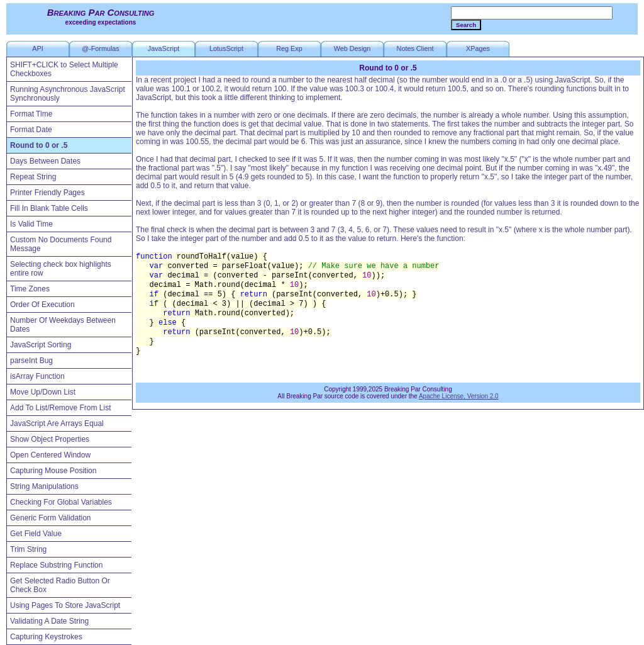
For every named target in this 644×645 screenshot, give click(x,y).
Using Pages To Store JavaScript (65, 605)
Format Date (31, 130)
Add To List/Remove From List (61, 408)
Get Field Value (36, 534)
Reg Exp (289, 48)
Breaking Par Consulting (101, 12)
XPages (478, 48)
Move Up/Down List (43, 392)
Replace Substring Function (56, 565)
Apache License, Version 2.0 (459, 396)
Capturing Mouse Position (53, 471)
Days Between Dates (45, 161)
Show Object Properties (50, 439)
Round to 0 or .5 (39, 145)
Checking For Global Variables (61, 502)
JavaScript (164, 48)
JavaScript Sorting (41, 345)
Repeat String (33, 177)
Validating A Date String (49, 621)
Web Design (353, 48)
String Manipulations (44, 486)
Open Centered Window (50, 455)
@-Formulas (101, 48)
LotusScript (226, 48)
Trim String (28, 549)
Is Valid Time (31, 224)
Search (466, 25)
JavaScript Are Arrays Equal (57, 423)
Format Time (31, 114)
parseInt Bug (31, 361)
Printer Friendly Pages (47, 193)
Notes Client (415, 48)
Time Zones (30, 289)
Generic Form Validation (51, 518)
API (37, 48)
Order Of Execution (42, 305)
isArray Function (37, 376)
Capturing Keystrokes (46, 637)
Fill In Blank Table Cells (49, 208)
